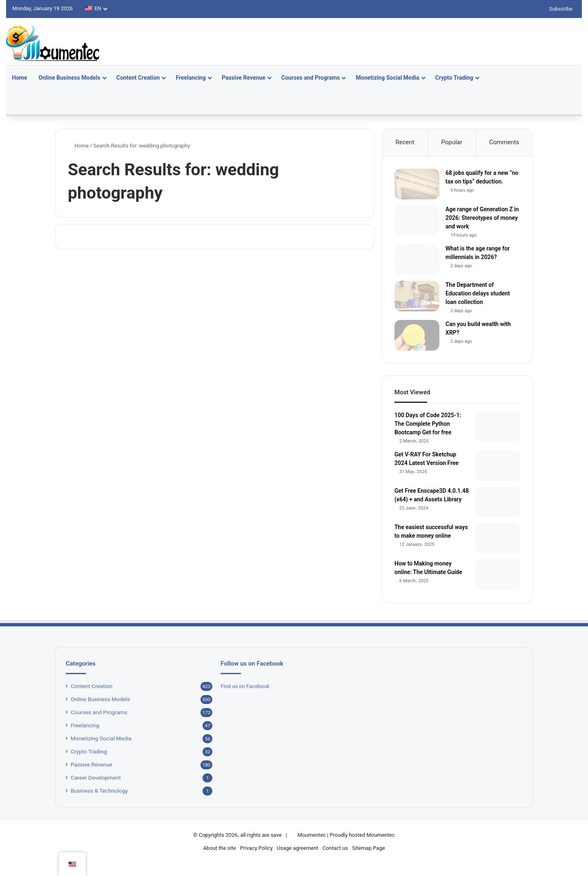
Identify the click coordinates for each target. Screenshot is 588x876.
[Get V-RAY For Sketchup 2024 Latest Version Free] (498, 466)
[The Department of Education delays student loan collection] (417, 296)
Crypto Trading (454, 78)
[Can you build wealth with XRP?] (417, 335)
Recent (405, 142)
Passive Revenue (244, 78)
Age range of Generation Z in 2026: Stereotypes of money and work (482, 218)
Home (19, 78)
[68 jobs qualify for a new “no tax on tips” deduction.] (417, 184)
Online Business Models (69, 78)
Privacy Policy (256, 848)
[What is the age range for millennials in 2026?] (417, 260)
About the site (219, 848)
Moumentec (311, 835)
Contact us (335, 848)
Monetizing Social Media (387, 78)
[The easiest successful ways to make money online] (498, 538)
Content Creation (138, 78)
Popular (452, 142)
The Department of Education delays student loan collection (478, 293)
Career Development (96, 778)
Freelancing (191, 78)
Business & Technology (99, 791)
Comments (504, 142)
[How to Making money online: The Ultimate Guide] (498, 575)
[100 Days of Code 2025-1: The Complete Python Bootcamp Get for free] (498, 426)
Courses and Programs (311, 78)
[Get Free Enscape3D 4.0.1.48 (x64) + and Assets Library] (498, 502)
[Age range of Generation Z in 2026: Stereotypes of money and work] (417, 220)
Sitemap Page (368, 848)
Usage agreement (298, 848)
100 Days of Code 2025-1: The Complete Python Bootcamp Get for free (428, 424)
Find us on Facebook (245, 686)
